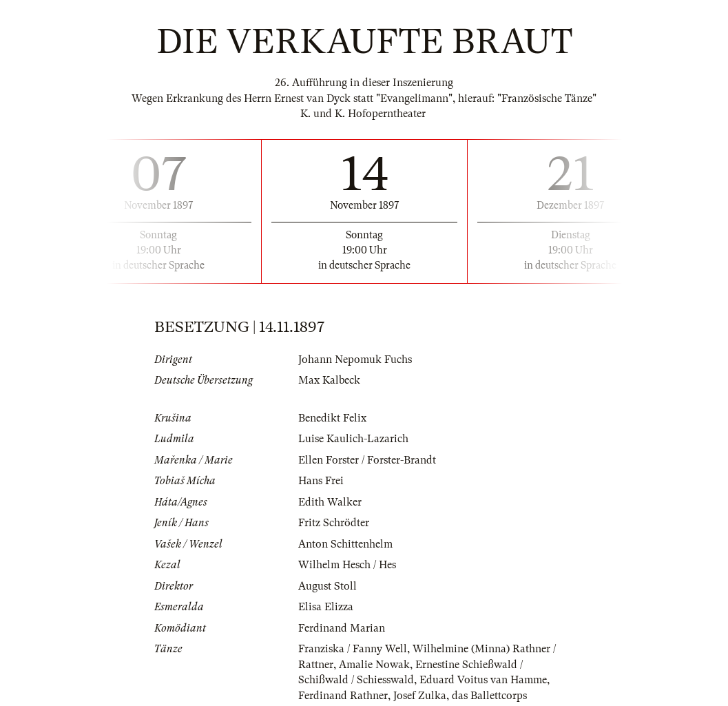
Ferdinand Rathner (343, 696)
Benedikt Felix (332, 418)
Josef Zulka (420, 696)
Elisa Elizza (326, 607)
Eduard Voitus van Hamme (483, 680)
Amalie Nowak (374, 665)
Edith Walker (330, 502)
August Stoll (327, 586)
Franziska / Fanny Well (353, 649)
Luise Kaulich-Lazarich (353, 439)
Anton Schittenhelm (345, 544)
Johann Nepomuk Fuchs (355, 360)
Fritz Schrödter (334, 523)
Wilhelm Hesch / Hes (347, 565)
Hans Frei (321, 481)
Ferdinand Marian (342, 628)
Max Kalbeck (329, 380)
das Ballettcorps (489, 696)
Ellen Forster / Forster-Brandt (367, 460)
